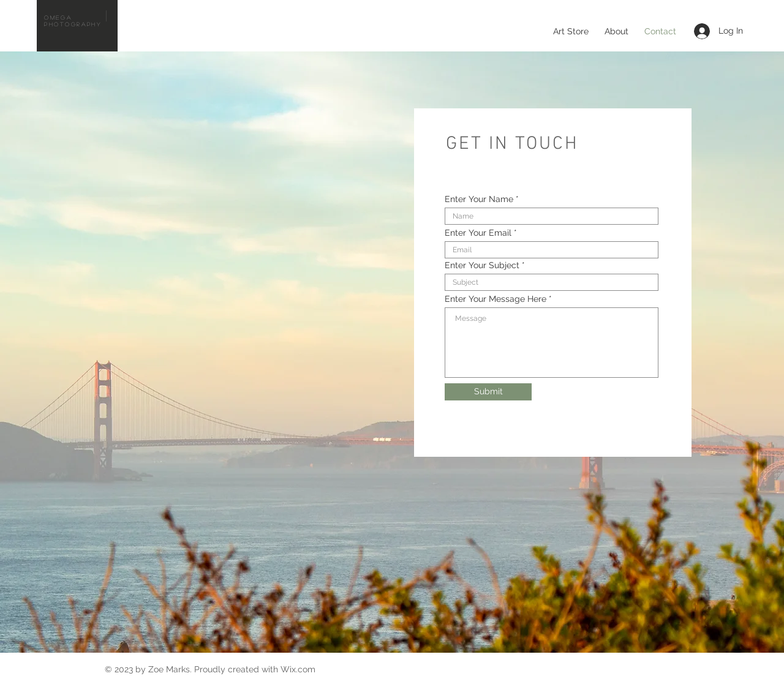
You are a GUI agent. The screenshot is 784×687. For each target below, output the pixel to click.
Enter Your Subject (482, 265)
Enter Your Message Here (496, 299)
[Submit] (488, 392)
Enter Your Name (479, 199)
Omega (58, 17)
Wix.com (298, 669)
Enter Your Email (478, 233)
